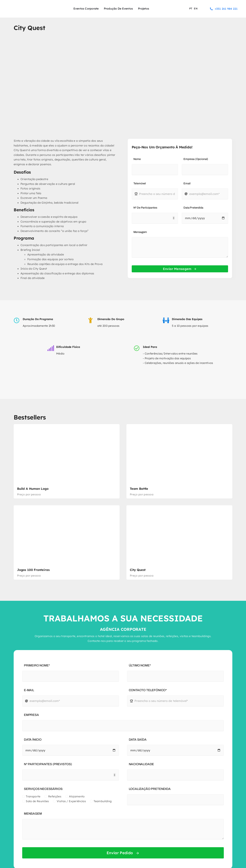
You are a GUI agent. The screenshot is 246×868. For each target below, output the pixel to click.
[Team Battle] (179, 461)
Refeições (55, 796)
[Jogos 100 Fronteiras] (67, 542)
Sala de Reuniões (37, 801)
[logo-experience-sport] (26, 5)
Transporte (33, 796)
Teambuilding (103, 801)
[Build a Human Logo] (67, 461)
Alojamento (77, 796)
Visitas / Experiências (71, 801)
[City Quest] (179, 542)
